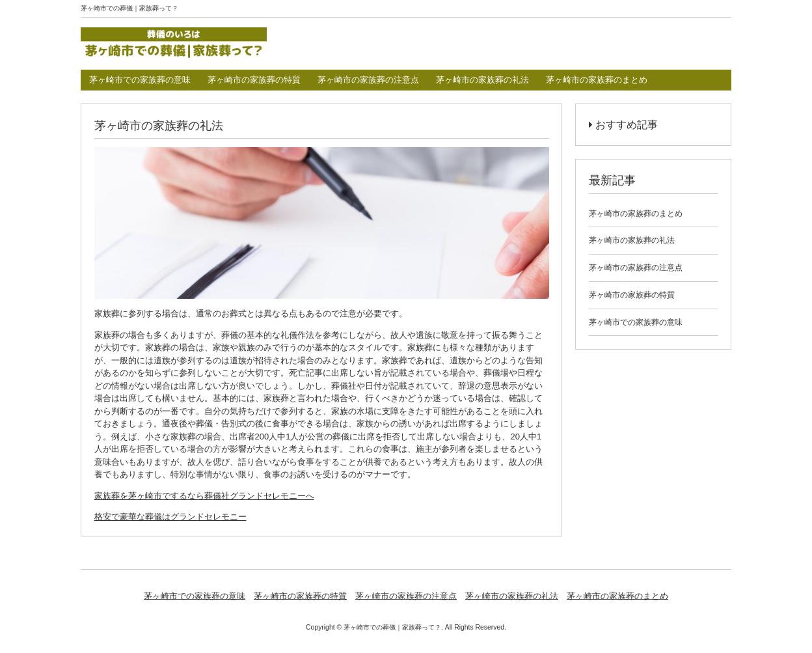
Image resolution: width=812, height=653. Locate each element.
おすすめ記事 (623, 125)
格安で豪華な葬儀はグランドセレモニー (170, 517)
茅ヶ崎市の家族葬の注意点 (368, 80)
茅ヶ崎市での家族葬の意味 (140, 80)
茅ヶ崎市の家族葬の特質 (254, 80)
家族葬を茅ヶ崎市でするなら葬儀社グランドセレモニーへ (204, 496)
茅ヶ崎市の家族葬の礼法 (482, 80)
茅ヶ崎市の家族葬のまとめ (597, 80)
